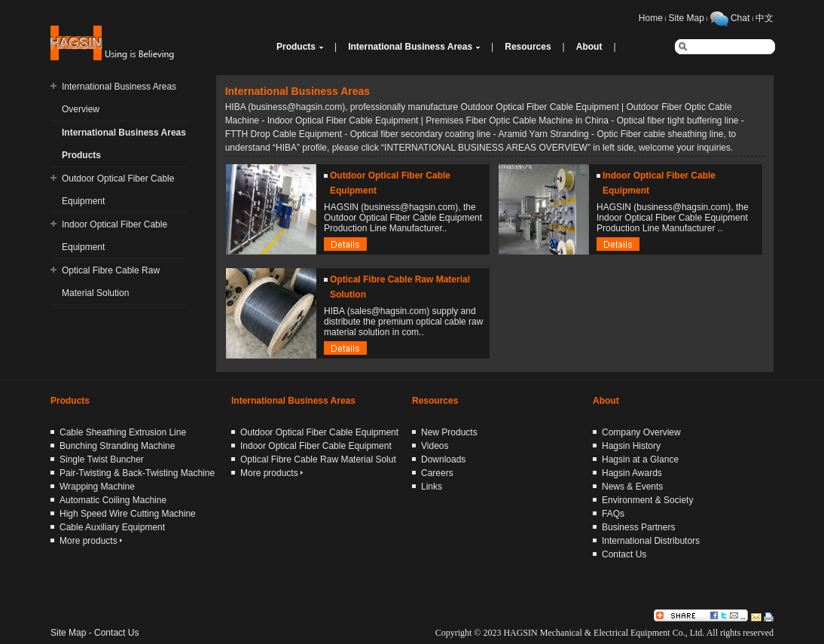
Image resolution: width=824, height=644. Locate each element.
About (589, 47)
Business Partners (638, 527)
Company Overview (641, 432)
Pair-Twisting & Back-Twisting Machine (137, 473)
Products (296, 47)
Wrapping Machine (97, 487)
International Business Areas (410, 47)
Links (432, 487)
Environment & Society (647, 500)
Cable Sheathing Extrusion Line (123, 432)
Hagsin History (631, 446)
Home (651, 18)
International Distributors (651, 541)
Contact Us (624, 554)
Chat (740, 18)
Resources (528, 47)
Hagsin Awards (632, 473)
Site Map (687, 18)
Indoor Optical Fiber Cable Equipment (316, 446)
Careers (437, 473)
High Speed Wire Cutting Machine (128, 514)
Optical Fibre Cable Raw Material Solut (318, 459)
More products (91, 541)
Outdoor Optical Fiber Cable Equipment (319, 432)
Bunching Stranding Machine (117, 446)
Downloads (443, 459)
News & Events (632, 487)
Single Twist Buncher (102, 459)
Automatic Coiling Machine (113, 500)
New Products (449, 432)
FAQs (613, 514)
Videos (435, 446)
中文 (764, 18)
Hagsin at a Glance (640, 459)
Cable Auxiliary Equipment (112, 527)
